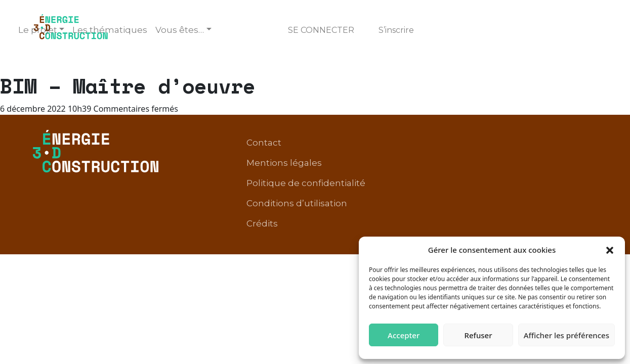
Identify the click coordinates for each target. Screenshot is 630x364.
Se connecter (321, 30)
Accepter (404, 335)
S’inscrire (396, 30)
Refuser (478, 335)
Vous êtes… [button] (180, 30)
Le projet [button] (38, 30)
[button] (610, 250)
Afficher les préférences (566, 335)
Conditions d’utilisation (498, 159)
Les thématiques (110, 30)
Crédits (577, 159)
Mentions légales (423, 144)
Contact (356, 144)
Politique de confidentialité (533, 144)
